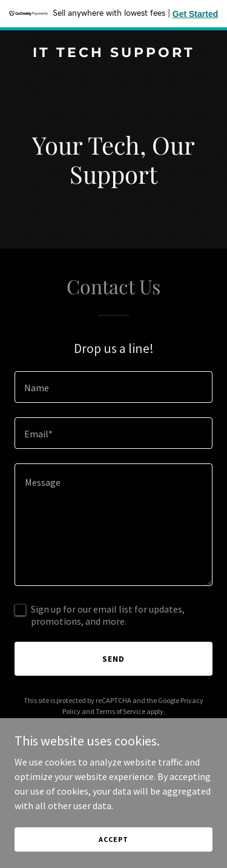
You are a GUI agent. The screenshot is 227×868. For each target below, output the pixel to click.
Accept (113, 839)
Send (113, 659)
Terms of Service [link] (120, 711)
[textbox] (113, 387)
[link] (113, 53)
